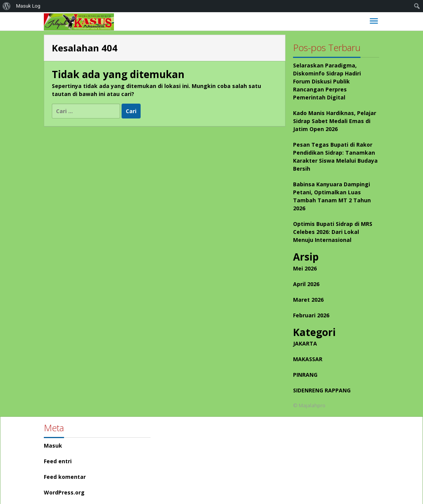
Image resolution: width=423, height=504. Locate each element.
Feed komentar (65, 477)
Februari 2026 (311, 315)
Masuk (53, 446)
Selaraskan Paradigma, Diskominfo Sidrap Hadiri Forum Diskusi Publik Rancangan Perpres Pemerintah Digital (327, 81)
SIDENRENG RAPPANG (322, 390)
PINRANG (305, 375)
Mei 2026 (305, 268)
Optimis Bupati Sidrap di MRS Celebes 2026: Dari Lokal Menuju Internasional (333, 232)
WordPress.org (64, 492)
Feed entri (58, 461)
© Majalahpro (309, 405)
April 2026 (306, 284)
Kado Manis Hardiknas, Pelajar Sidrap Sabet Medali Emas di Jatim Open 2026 (335, 121)
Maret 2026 (308, 300)
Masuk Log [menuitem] (28, 6)
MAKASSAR (308, 359)
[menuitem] (7, 6)
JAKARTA (305, 343)
